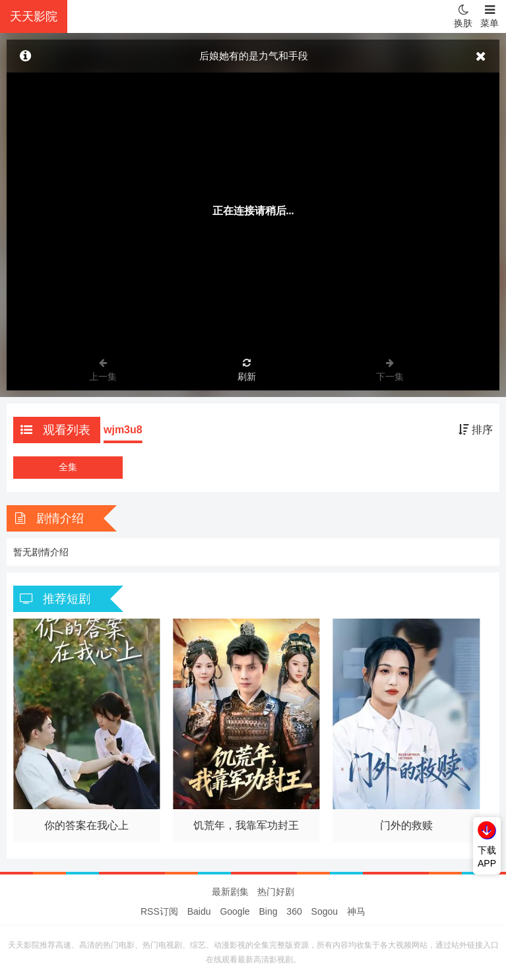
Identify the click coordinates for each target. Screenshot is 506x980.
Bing (268, 911)
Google (235, 911)
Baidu (199, 911)
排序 (476, 430)
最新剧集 (230, 892)
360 (294, 911)
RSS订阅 (159, 911)
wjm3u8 (123, 430)
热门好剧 (276, 892)
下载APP (487, 857)
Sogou (325, 911)
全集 (68, 467)
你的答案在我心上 (86, 825)
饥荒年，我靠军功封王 (246, 825)
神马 (356, 911)
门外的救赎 (406, 825)
